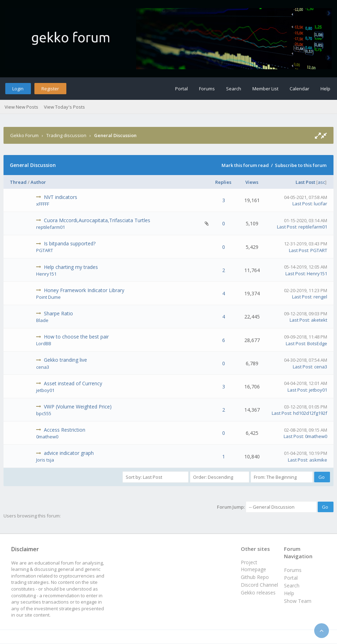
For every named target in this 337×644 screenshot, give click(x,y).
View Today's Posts (64, 107)
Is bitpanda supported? (70, 243)
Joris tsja (45, 460)
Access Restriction (65, 430)
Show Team (298, 601)
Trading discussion (66, 135)
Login (18, 89)
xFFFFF (43, 204)
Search (234, 89)
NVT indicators (61, 197)
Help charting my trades (71, 267)
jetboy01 (45, 390)
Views (252, 182)
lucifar (321, 204)
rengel (320, 297)
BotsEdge (317, 343)
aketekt (319, 320)
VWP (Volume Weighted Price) (78, 407)
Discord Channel (259, 585)
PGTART (45, 250)
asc (321, 182)
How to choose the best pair (76, 337)
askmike (318, 460)
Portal (181, 89)
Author (38, 182)
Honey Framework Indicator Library (84, 290)
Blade (42, 320)
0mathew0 (47, 437)
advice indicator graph (69, 453)
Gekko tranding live (65, 360)
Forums (207, 89)
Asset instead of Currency (73, 383)
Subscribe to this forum (301, 165)
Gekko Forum (24, 135)
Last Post (305, 182)
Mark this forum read (245, 165)
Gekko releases (258, 593)
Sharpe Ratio (58, 313)
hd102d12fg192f (310, 413)
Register (50, 89)
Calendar (299, 89)
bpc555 (44, 413)
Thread (18, 182)
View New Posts (21, 107)
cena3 (43, 367)
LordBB (44, 343)
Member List (265, 89)
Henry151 (46, 274)
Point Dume (48, 297)
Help (325, 89)
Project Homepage (253, 566)
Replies (223, 182)
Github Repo (255, 577)
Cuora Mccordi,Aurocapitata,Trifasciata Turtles (97, 220)
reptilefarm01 (51, 227)
